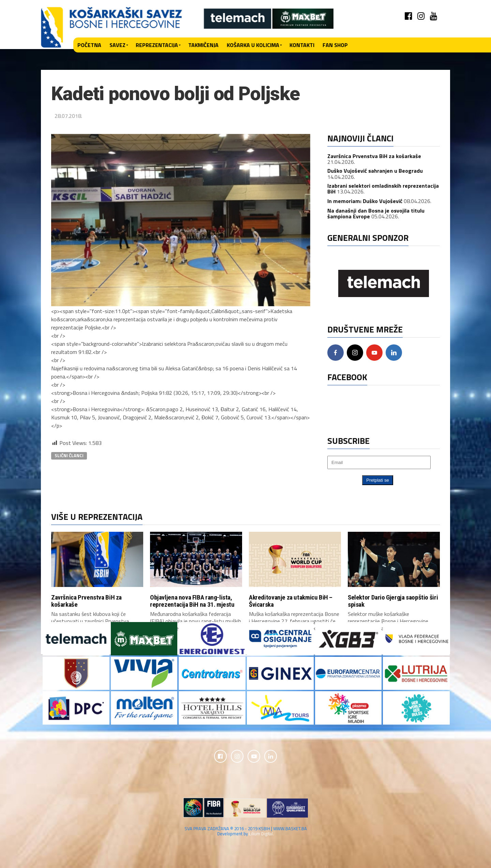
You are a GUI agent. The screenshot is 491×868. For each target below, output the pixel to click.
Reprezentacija (157, 45)
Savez (117, 45)
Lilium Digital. (261, 835)
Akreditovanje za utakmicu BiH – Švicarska (291, 601)
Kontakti (302, 45)
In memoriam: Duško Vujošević (365, 201)
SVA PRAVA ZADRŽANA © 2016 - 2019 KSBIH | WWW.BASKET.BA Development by (246, 832)
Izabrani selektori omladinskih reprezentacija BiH (383, 189)
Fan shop (335, 45)
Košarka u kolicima (253, 45)
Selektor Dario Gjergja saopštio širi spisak (393, 601)
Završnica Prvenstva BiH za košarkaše (374, 156)
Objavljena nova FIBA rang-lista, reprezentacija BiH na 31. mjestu (192, 601)
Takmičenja (203, 45)
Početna (89, 45)
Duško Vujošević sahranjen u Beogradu (375, 171)
